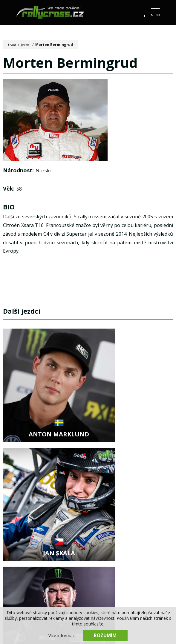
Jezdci (27, 45)
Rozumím (105, 635)
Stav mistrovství (57, 582)
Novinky (29, 570)
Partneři (98, 582)
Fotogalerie (95, 570)
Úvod (13, 45)
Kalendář (60, 570)
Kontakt (128, 582)
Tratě (151, 570)
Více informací (62, 635)
